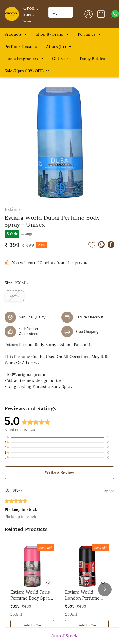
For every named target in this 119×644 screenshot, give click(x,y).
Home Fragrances (21, 59)
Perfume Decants (21, 46)
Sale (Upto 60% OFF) (24, 71)
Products (13, 34)
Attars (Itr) (56, 46)
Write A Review (59, 472)
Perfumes (87, 34)
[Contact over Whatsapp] (115, 14)
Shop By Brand (50, 34)
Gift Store (61, 59)
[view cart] (101, 14)
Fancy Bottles (92, 59)
